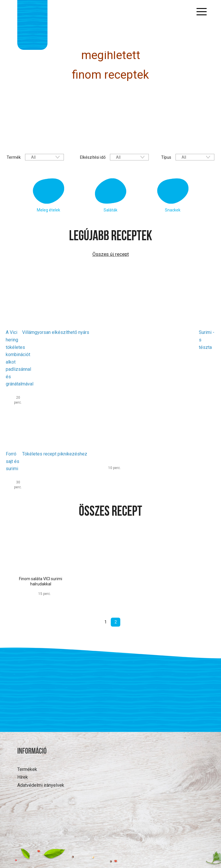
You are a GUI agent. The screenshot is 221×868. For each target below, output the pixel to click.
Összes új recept (111, 254)
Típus (166, 157)
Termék (14, 157)
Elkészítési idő (93, 157)
